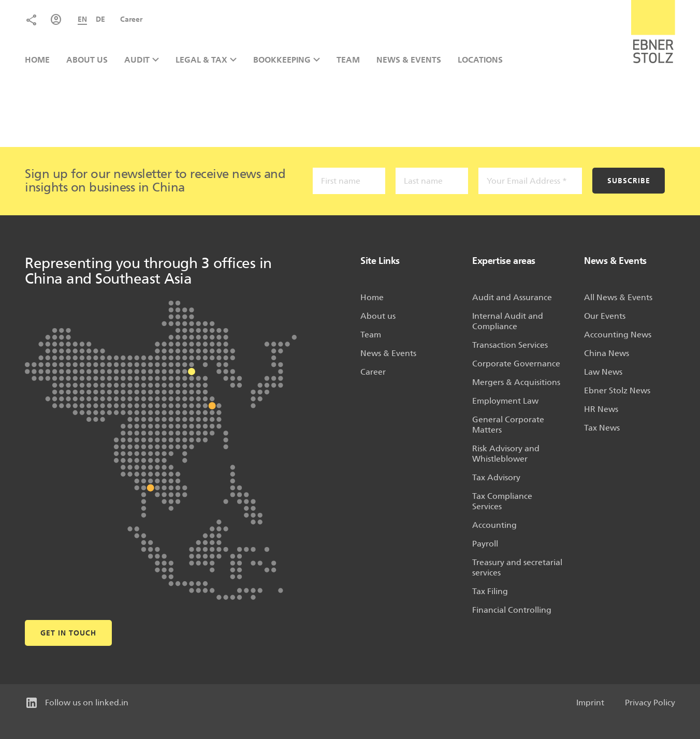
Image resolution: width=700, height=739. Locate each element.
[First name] (349, 181)
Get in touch (68, 633)
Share (31, 20)
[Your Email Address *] (530, 181)
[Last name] (432, 181)
